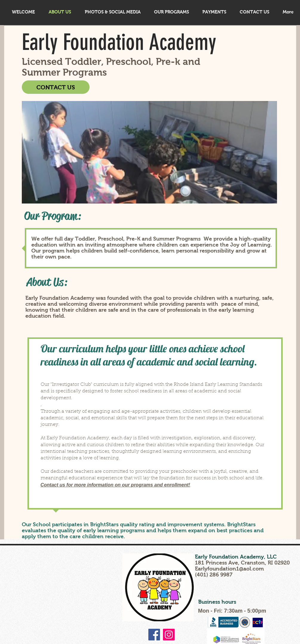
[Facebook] (154, 635)
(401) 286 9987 (214, 575)
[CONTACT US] (56, 87)
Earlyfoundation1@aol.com (229, 569)
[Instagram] (169, 635)
